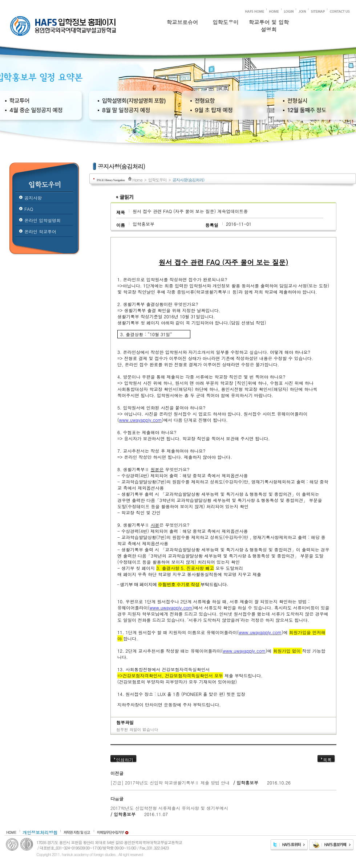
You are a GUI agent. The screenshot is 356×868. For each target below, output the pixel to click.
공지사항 (33, 198)
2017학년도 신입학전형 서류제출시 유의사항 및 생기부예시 (169, 808)
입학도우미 (226, 22)
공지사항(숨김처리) (189, 180)
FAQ (29, 209)
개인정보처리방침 (40, 832)
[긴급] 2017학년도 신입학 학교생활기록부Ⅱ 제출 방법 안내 (171, 783)
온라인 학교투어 (40, 231)
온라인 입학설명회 (43, 220)
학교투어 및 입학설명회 (269, 24)
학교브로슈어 (182, 22)
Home (137, 180)
